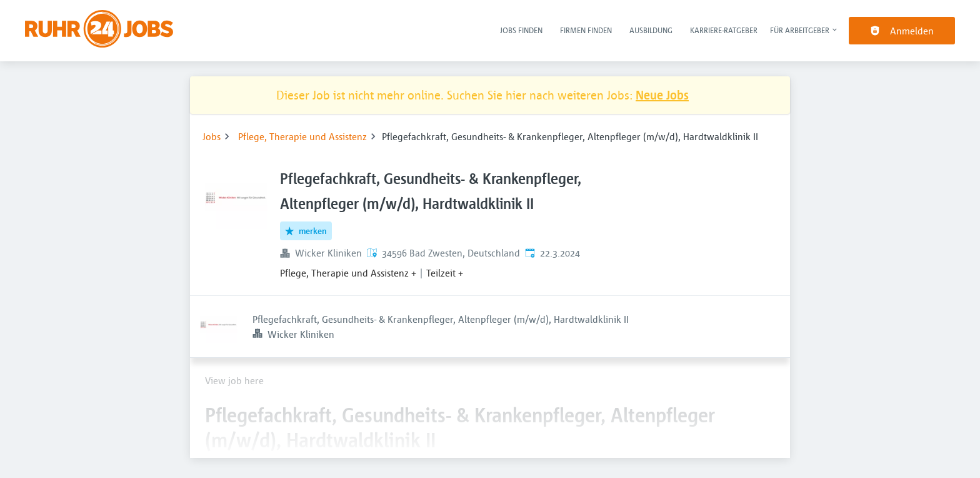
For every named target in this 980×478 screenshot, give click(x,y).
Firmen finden (586, 30)
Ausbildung (651, 30)
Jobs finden (521, 30)
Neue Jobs (662, 95)
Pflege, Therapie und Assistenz (302, 136)
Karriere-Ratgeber (724, 30)
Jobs (212, 136)
